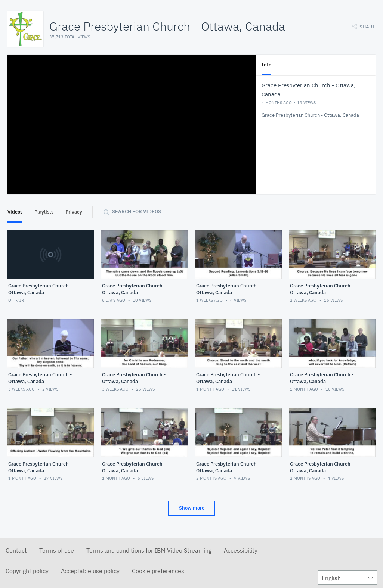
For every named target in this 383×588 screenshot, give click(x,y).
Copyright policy (27, 571)
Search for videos (137, 211)
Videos (15, 212)
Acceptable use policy (90, 571)
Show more (192, 508)
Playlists (44, 212)
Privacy (74, 212)
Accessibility (241, 550)
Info (266, 65)
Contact (16, 550)
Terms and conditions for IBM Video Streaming (149, 550)
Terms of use (57, 550)
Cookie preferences (158, 571)
